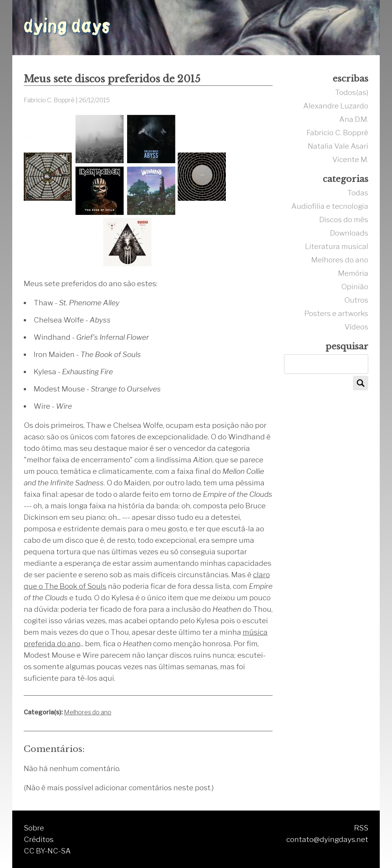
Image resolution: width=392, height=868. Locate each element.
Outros (356, 300)
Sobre (34, 828)
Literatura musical (337, 246)
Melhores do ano (88, 712)
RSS (361, 828)
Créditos (39, 839)
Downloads (349, 233)
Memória (353, 273)
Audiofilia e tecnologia (330, 206)
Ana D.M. (354, 119)
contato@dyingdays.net (327, 839)
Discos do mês (344, 219)
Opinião (355, 287)
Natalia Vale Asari (338, 146)
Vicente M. (350, 159)
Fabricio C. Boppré (337, 133)
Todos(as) (352, 92)
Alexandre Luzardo (336, 106)
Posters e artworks (336, 313)
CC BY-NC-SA (47, 851)
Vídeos (356, 327)
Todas (358, 193)
